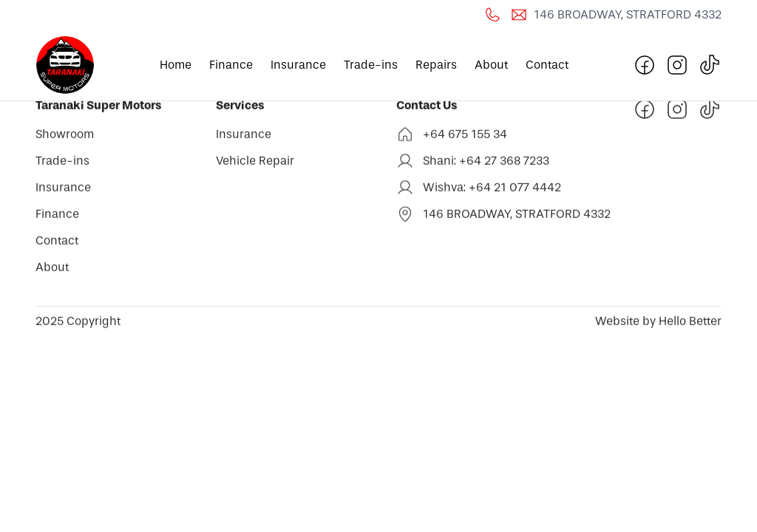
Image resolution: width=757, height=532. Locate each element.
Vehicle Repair (255, 163)
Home (176, 65)
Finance (231, 65)
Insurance (298, 65)
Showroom (65, 136)
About (491, 65)
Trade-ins (371, 65)
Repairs (436, 65)
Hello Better (689, 323)
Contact (547, 65)
